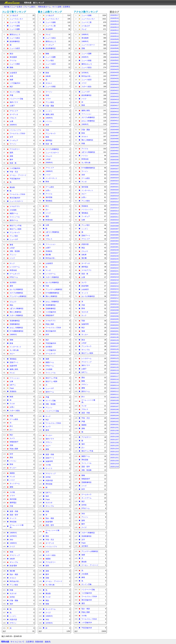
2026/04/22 (114, 90)
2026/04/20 (114, 96)
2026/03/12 (114, 214)
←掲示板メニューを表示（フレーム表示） (19, 7)
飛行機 (12, 571)
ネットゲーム (15, 483)
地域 (11, 552)
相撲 (11, 80)
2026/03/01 (114, 247)
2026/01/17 (114, 376)
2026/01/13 (114, 388)
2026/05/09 (114, 39)
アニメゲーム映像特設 (18, 296)
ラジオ (12, 404)
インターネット (16, 347)
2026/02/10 (114, 304)
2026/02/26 (114, 256)
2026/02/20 (114, 274)
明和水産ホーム (44, 7)
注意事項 (66, 7)
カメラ (12, 438)
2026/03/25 (114, 175)
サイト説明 (57, 7)
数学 (11, 159)
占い (11, 430)
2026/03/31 (114, 157)
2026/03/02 (114, 244)
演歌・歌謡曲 (15, 251)
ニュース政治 (15, 38)
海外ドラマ (14, 102)
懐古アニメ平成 (16, 226)
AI (11, 628)
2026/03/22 (114, 184)
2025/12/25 (114, 446)
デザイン (13, 623)
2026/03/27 (114, 169)
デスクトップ (15, 555)
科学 (11, 454)
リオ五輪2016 (15, 168)
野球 (11, 464)
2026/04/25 (114, 81)
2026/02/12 (114, 298)
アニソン (13, 255)
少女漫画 (13, 210)
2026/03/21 (114, 187)
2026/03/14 (114, 208)
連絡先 (48, 642)
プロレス (13, 118)
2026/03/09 (114, 223)
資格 (11, 156)
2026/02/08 (114, 310)
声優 (11, 95)
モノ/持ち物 (14, 350)
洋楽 (11, 506)
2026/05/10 (114, 36)
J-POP (12, 248)
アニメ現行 (14, 236)
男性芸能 (13, 522)
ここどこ (13, 616)
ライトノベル (15, 217)
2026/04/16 (114, 108)
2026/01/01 (114, 424)
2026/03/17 (114, 199)
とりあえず (14, 15)
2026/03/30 (114, 160)
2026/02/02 (114, 328)
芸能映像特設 (15, 324)
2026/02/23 (114, 265)
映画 (11, 397)
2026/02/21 (114, 271)
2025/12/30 (114, 430)
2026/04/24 (114, 84)
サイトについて (17, 642)
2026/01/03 (114, 418)
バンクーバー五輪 (16, 99)
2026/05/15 (114, 21)
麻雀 (11, 245)
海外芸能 (13, 499)
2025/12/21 (114, 458)
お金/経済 (13, 73)
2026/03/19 (114, 193)
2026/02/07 (114, 313)
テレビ (12, 373)
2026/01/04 (114, 415)
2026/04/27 (114, 75)
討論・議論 (14, 600)
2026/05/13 (114, 27)
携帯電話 (13, 503)
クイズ (12, 546)
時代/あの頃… (15, 581)
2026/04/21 (114, 93)
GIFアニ (13, 385)
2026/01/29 (114, 340)
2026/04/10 (114, 127)
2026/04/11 (114, 124)
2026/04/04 (114, 145)
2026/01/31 (114, 334)
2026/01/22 (114, 361)
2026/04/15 (114, 111)
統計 (11, 87)
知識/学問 (13, 366)
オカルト (13, 578)
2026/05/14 (114, 24)
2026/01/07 (114, 406)
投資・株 (13, 163)
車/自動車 (13, 57)
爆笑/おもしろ (15, 34)
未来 (11, 76)
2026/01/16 (114, 379)
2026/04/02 (114, 151)
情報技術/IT (14, 442)
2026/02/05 (114, 319)
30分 (12, 540)
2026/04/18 (114, 102)
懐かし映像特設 (16, 312)
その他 (12, 492)
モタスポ (13, 593)
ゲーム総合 (14, 419)
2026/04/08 (114, 133)
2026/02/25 (114, 259)
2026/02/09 (114, 307)
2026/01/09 (114, 400)
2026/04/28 (114, 72)
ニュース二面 (15, 22)
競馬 (11, 153)
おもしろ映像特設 (16, 328)
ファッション (15, 378)
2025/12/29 (114, 433)
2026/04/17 (114, 105)
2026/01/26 (114, 349)
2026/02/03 (114, 325)
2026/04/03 (114, 148)
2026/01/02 (114, 421)
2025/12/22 (114, 455)
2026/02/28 (114, 250)
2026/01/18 (114, 373)
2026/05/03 (114, 57)
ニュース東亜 (15, 64)
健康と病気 (14, 369)
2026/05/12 (114, 30)
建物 (11, 487)
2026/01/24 (114, 355)
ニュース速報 (15, 26)
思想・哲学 (14, 515)
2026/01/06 (114, 409)
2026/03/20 (114, 190)
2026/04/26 (114, 78)
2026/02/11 (114, 301)
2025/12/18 (114, 467)
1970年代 (13, 536)
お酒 (11, 121)
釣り (11, 426)
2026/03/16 (114, 202)
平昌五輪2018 (15, 179)
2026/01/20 (114, 367)
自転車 (12, 559)
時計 (11, 435)
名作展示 (13, 282)
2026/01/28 (114, 343)
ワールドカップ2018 (17, 194)
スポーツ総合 (15, 410)
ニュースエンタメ (16, 19)
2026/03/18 (114, 196)
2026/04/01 (114, 154)
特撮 (11, 590)
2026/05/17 (114, 15)
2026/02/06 (114, 316)
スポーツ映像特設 (16, 315)
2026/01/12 (114, 391)
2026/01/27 (114, 346)
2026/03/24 (114, 178)
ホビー (12, 354)
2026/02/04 (114, 322)
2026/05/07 (114, 45)
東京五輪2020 (15, 198)
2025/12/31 (114, 427)
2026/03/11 (114, 217)
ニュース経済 (15, 48)
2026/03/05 (114, 235)
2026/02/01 (114, 331)
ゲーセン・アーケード (18, 175)
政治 (11, 54)
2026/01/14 (114, 385)
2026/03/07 (114, 229)
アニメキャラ (15, 232)
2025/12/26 (114, 443)
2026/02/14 (114, 292)
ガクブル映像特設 (16, 293)
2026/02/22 (114, 268)
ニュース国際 (15, 29)
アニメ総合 (14, 585)
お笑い (12, 407)
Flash (12, 388)
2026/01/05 (114, 412)
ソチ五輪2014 (15, 83)
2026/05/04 (114, 54)
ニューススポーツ (16, 201)
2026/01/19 (114, 370)
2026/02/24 (114, 262)
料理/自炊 (13, 270)
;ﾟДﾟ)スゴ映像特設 (17, 308)
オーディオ (14, 114)
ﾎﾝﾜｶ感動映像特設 (17, 331)
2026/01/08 (114, 403)
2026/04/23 (114, 87)
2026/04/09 (114, 130)
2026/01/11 (114, 394)
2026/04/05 (114, 142)
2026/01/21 (114, 364)
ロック (12, 263)
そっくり (13, 518)
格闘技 (12, 473)
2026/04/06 (114, 139)
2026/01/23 (114, 358)
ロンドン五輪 (15, 92)
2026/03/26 (114, 172)
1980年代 (13, 334)
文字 (11, 137)
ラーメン (13, 144)
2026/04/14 (114, 115)
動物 (11, 67)
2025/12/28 (114, 437)
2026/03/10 (114, 220)
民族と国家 (14, 449)
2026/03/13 (114, 211)
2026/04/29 (114, 69)
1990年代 (13, 543)
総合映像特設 (15, 41)
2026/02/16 (114, 286)
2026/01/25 (114, 352)
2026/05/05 (114, 51)
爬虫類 (12, 187)
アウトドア (14, 111)
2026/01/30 (114, 337)
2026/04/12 (114, 121)
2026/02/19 (114, 277)
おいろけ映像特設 (16, 289)
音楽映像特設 (15, 321)
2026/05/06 (114, 48)
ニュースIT (14, 239)
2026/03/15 (114, 205)
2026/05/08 (114, 42)
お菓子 (12, 106)
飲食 (11, 343)
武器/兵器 (13, 619)
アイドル (13, 60)
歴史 (11, 457)
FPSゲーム (14, 277)
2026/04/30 (114, 66)
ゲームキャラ (15, 274)
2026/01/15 (114, 382)
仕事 (11, 381)
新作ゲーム (14, 220)
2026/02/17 (114, 283)
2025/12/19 (114, 464)
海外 (11, 604)
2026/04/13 (114, 118)
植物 (11, 340)
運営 (11, 286)
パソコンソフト (16, 130)
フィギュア (14, 140)
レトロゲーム (15, 267)
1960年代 (13, 533)
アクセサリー (15, 149)
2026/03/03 (114, 241)
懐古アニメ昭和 (16, 229)
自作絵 (12, 597)
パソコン (13, 461)
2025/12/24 (114, 449)
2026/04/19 (114, 99)
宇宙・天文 (14, 172)
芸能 (11, 445)
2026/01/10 (114, 397)
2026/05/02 (114, 60)
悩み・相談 (14, 574)
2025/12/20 (114, 461)
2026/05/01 (114, 63)
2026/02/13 (114, 295)
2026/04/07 (114, 136)
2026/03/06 (114, 232)
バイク (12, 480)
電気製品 (13, 359)
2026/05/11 (114, 33)
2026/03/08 (114, 226)
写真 (11, 416)
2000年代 (13, 125)
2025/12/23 (114, 452)
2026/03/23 (114, 181)
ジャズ (12, 258)
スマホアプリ (15, 206)
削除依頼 (39, 642)
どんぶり (13, 302)
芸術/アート (14, 362)
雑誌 (11, 305)
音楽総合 (13, 391)
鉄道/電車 (13, 566)
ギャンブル (14, 562)
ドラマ (12, 496)
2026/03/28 (114, 166)
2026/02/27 (114, 253)
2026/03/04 (114, 238)
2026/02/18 (114, 280)
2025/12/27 (114, 440)
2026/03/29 (114, 163)
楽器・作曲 (14, 511)
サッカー (13, 468)
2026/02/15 (114, 289)
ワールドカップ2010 (17, 133)
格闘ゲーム (14, 213)
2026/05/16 (114, 18)
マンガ (12, 477)
